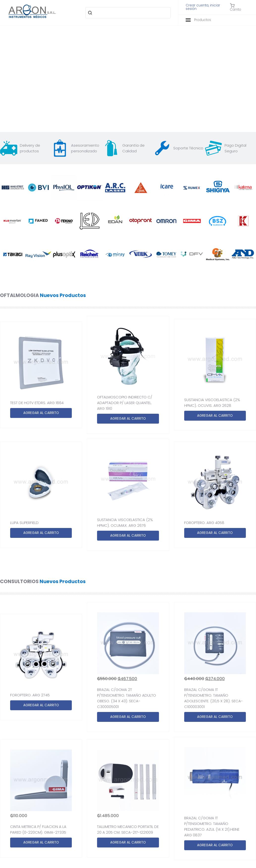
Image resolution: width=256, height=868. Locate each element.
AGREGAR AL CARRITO (41, 413)
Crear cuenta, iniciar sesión (203, 7)
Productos (198, 20)
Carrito (235, 7)
